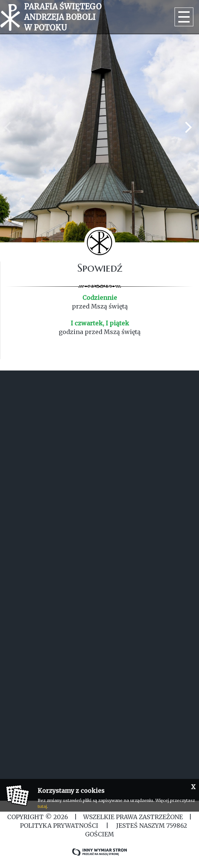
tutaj (42, 806)
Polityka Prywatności (59, 826)
